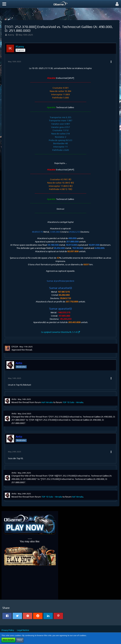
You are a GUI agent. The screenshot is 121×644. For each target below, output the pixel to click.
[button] (4, 4)
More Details (8, 640)
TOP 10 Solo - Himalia (73, 402)
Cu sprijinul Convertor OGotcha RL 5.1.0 (59, 332)
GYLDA (15, 347)
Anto (14, 399)
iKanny (11, 35)
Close (20, 640)
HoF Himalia (47, 402)
